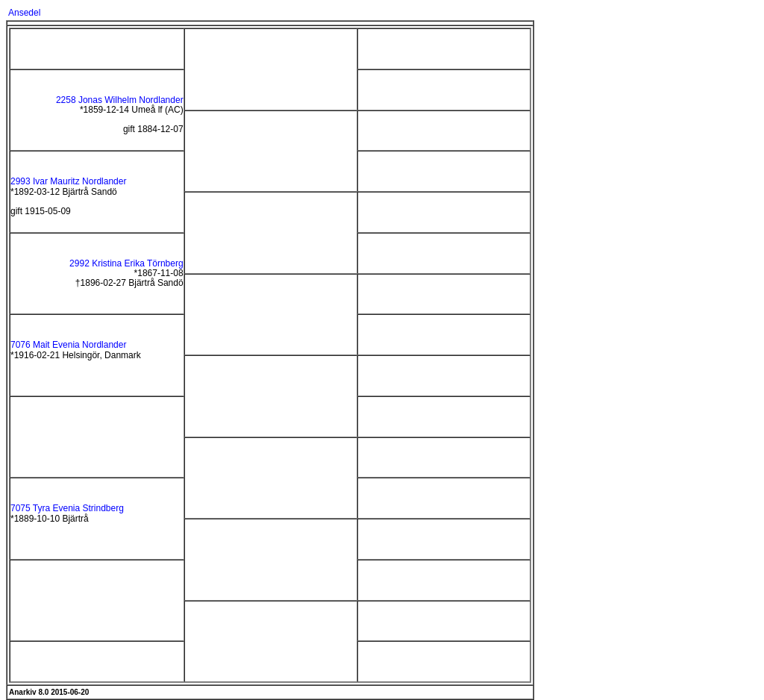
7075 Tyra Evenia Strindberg (67, 508)
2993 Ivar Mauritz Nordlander (68, 181)
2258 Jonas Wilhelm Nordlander (120, 100)
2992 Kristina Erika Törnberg (126, 263)
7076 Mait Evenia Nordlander (68, 345)
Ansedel (24, 13)
